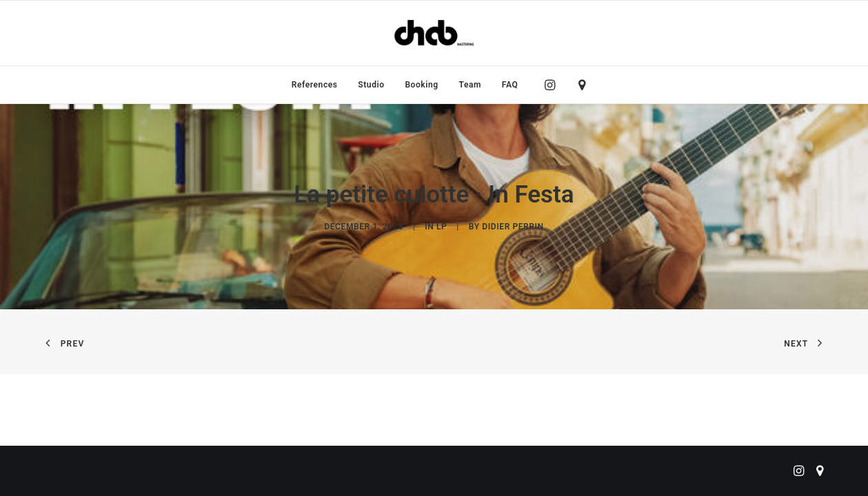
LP (442, 227)
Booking (421, 85)
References (315, 85)
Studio (371, 85)
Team (471, 85)
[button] (553, 85)
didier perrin (513, 227)
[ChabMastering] (434, 33)
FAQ (510, 85)
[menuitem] (315, 85)
